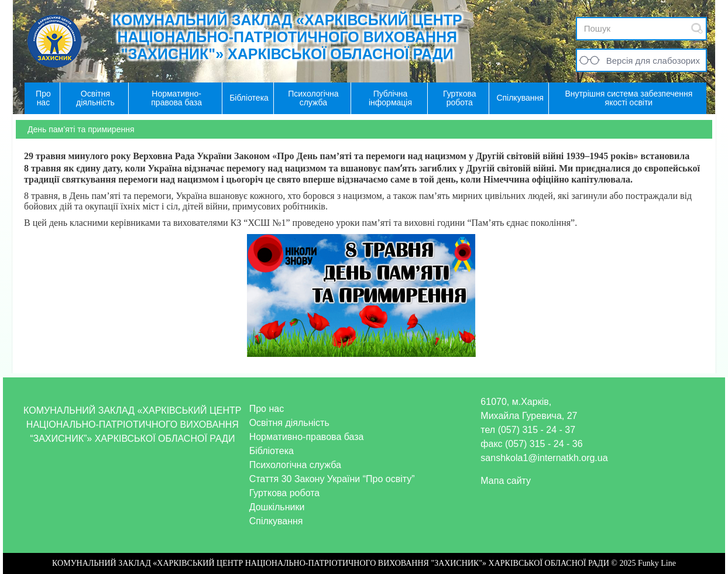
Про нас (267, 409)
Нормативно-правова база (307, 437)
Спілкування (276, 521)
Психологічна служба (295, 465)
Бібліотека (272, 451)
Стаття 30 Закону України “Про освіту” (332, 479)
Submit (697, 28)
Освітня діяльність (289, 423)
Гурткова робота (285, 493)
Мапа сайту (506, 481)
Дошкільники (277, 507)
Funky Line (657, 563)
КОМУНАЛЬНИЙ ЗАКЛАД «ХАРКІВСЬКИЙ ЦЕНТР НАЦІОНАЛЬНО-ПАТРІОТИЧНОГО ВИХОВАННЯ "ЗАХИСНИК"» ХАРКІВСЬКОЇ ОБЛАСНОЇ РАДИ (287, 37)
